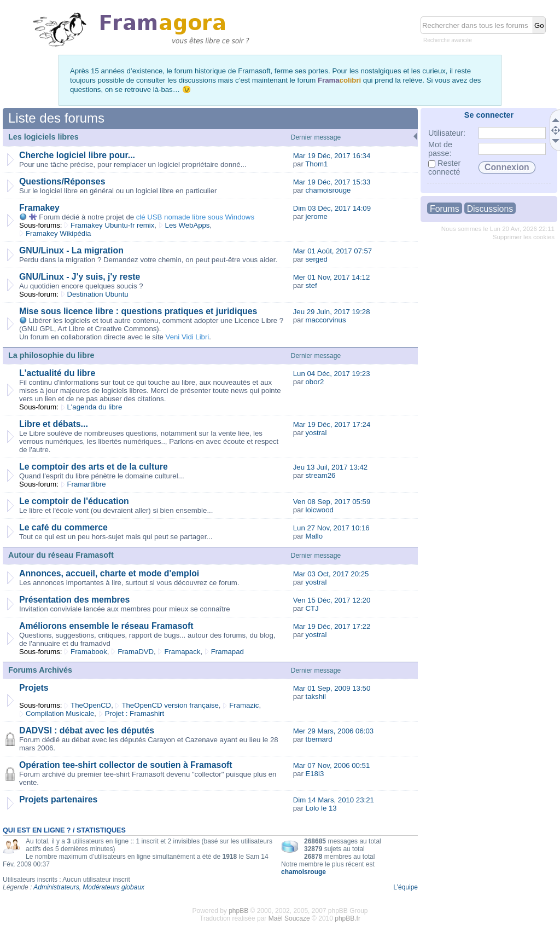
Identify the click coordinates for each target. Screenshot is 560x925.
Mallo (314, 536)
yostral (316, 433)
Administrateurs (56, 887)
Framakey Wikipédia (58, 233)
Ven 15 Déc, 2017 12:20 (332, 600)
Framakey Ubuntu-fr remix (112, 225)
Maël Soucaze (289, 918)
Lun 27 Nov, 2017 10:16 (331, 528)
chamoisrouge (328, 190)
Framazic (244, 705)
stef (311, 285)
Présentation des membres (74, 600)
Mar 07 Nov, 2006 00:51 (332, 765)
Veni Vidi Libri (188, 337)
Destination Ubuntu (98, 294)
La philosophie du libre (51, 355)
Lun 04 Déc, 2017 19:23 (332, 374)
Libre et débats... (54, 424)
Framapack (182, 652)
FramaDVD (136, 652)
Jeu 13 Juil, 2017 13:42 (330, 467)
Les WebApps (188, 225)
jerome (316, 216)
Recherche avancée (448, 40)
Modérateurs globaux (113, 887)
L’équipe (406, 887)
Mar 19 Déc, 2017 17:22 (332, 626)
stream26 (320, 475)
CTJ (312, 608)
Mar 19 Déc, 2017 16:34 (332, 156)
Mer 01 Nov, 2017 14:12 (332, 277)
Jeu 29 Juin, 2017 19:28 (332, 312)
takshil (315, 696)
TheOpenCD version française (170, 705)
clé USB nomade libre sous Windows (195, 217)
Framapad (227, 652)
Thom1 (316, 164)
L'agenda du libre (95, 407)
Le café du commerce (63, 527)
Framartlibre (87, 484)
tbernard (319, 739)
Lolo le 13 (321, 808)
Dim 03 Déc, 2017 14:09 (332, 208)
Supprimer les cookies (524, 237)
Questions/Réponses (62, 181)
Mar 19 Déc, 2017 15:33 (332, 182)
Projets (34, 688)
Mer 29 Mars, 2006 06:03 (333, 731)
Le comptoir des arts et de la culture (94, 467)
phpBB (238, 911)
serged (316, 259)
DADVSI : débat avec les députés (87, 730)
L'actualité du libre (57, 373)
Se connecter (489, 115)
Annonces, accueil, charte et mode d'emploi (109, 573)
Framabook (89, 652)
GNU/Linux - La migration (71, 250)
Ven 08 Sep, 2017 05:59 (332, 502)
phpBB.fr (348, 918)
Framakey (39, 208)
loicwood (319, 510)
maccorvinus (325, 320)
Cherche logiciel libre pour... (77, 155)
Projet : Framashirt (135, 713)
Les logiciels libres (43, 137)
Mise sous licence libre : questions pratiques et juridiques (138, 311)
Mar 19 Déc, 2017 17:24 (332, 424)
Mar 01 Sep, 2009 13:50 (332, 688)
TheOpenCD (91, 705)
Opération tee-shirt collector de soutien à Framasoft (126, 765)
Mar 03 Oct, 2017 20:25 (331, 574)
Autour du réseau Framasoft (61, 555)
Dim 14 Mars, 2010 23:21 (334, 800)
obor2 (314, 382)
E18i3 (314, 774)
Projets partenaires (58, 799)
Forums (445, 209)
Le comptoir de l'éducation (74, 501)
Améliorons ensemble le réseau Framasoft (106, 626)
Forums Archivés (40, 670)
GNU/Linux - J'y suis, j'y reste (80, 277)
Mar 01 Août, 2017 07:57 (332, 251)
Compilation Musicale (60, 713)
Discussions (490, 209)
